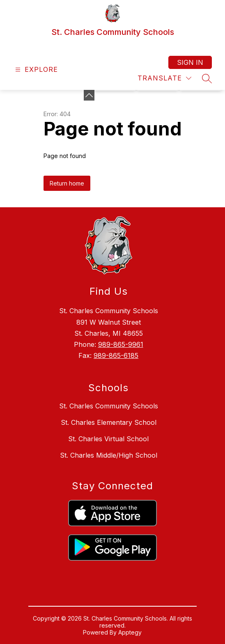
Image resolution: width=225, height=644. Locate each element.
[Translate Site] (164, 78)
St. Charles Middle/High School (109, 455)
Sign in (190, 62)
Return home (67, 183)
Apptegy (130, 632)
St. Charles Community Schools (109, 406)
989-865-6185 (116, 355)
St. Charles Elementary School (109, 422)
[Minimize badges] (89, 95)
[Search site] (207, 78)
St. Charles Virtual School (108, 439)
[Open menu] (36, 70)
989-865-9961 (121, 344)
